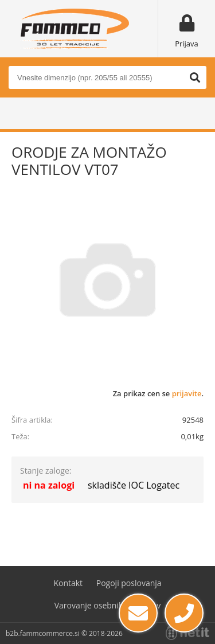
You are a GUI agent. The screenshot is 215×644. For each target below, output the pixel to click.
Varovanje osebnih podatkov (108, 605)
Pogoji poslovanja (129, 583)
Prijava (187, 44)
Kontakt (68, 583)
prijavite (187, 393)
